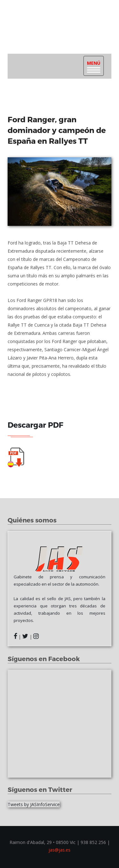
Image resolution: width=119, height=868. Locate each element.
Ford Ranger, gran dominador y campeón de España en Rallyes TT (57, 130)
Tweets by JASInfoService (34, 804)
